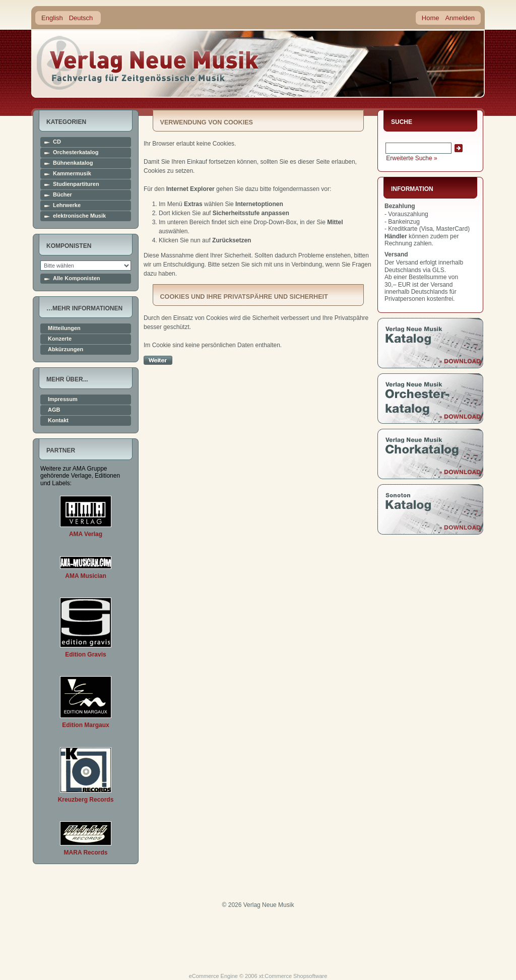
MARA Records (86, 853)
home (148, 63)
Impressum (63, 399)
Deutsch (81, 18)
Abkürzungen (66, 349)
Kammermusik (72, 174)
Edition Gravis (85, 655)
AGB (54, 410)
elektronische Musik (79, 216)
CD (57, 142)
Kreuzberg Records (86, 800)
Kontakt (58, 420)
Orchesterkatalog (76, 152)
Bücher (62, 195)
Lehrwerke (67, 205)
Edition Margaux (85, 725)
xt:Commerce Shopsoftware (293, 976)
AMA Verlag (86, 534)
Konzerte (60, 339)
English (52, 18)
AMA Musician (86, 576)
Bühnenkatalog (73, 163)
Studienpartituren (76, 184)
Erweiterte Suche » (411, 158)
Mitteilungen (64, 328)
